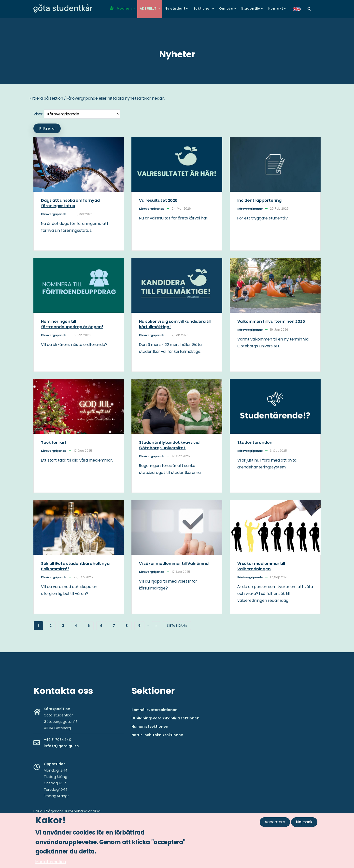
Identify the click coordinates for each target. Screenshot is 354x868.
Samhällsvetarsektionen (155, 710)
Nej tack (304, 822)
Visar (38, 114)
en (300, 11)
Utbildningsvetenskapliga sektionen (165, 718)
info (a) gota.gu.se (61, 746)
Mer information (51, 862)
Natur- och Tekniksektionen (157, 735)
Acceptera (275, 822)
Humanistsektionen (150, 727)
